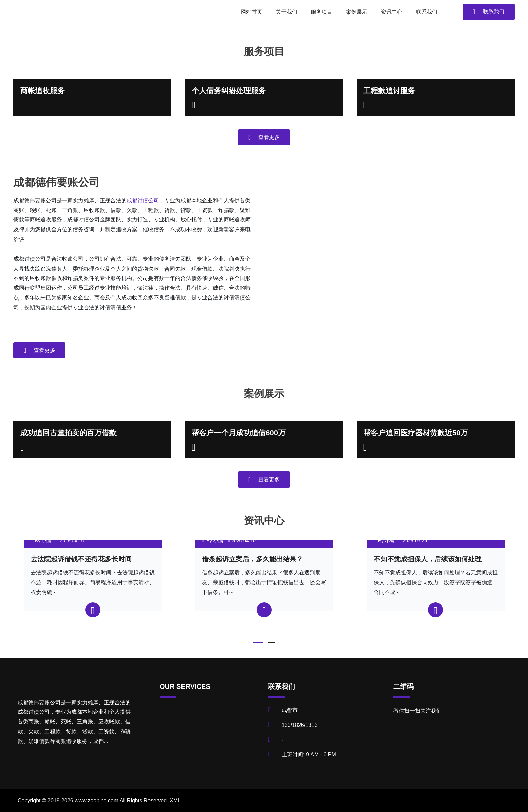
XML (175, 800)
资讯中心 (392, 12)
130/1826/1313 (300, 725)
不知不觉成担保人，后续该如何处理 (428, 559)
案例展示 (357, 12)
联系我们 (427, 12)
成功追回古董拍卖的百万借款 (68, 433)
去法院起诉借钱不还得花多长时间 (81, 559)
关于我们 (287, 12)
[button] (258, 643)
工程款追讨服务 (389, 91)
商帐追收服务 (42, 91)
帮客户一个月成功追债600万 (239, 433)
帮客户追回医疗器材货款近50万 (416, 433)
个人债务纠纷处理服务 (229, 91)
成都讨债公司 (143, 200)
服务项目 (322, 12)
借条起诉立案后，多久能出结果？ (253, 559)
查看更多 (264, 137)
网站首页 (252, 12)
